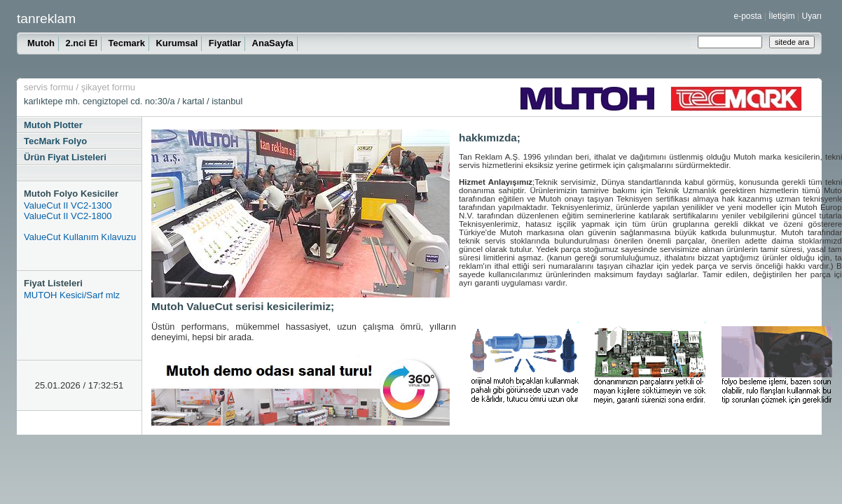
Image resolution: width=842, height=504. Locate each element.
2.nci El (81, 43)
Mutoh (41, 43)
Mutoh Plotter (53, 125)
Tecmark (126, 43)
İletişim (781, 16)
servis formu (49, 87)
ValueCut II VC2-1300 (68, 205)
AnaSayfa (273, 43)
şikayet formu (108, 87)
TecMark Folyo (55, 141)
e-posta (748, 16)
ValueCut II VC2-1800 (68, 216)
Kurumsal (177, 43)
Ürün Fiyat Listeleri (65, 157)
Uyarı (812, 16)
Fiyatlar (225, 43)
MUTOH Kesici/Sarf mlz (72, 295)
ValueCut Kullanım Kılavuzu (80, 237)
